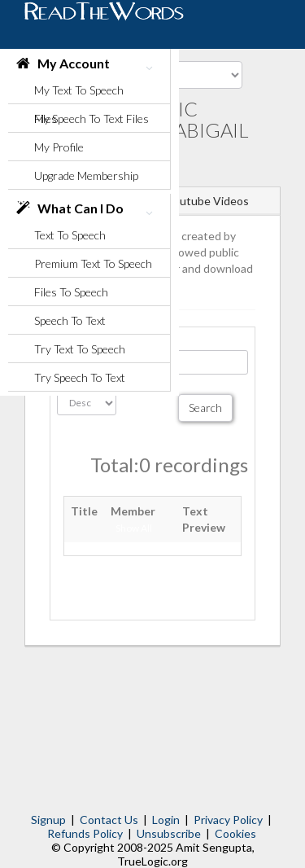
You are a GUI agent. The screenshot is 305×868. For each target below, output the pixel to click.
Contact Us (109, 820)
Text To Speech (70, 235)
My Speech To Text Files (91, 118)
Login (166, 820)
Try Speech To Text (80, 377)
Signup (48, 820)
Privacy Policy (228, 820)
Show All (134, 528)
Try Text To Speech (80, 349)
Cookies (235, 833)
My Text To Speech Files (79, 94)
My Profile (59, 147)
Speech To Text (70, 320)
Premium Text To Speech (93, 263)
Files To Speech (71, 292)
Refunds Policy (85, 833)
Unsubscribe (169, 833)
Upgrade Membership (86, 175)
